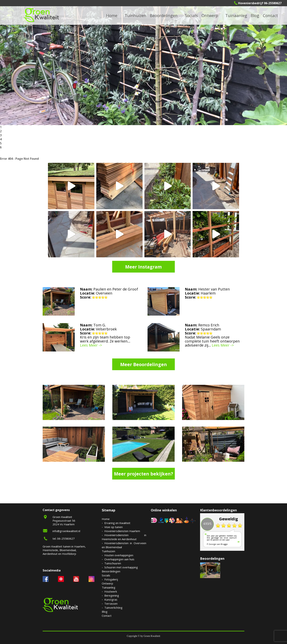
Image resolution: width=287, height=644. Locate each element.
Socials (106, 575)
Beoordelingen (164, 15)
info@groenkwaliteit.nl (66, 531)
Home (106, 519)
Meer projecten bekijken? (143, 474)
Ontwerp (210, 15)
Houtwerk (111, 591)
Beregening (112, 595)
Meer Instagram (143, 267)
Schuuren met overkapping (121, 567)
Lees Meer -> (91, 345)
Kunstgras (111, 599)
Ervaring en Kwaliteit (117, 523)
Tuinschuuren (113, 563)
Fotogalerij (111, 579)
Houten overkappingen (119, 555)
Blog (255, 15)
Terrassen (111, 604)
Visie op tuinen (113, 527)
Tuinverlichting (113, 608)
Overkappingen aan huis (119, 559)
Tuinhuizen (108, 551)
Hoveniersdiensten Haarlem (122, 531)
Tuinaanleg (109, 587)
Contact (270, 15)
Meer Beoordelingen (144, 364)
